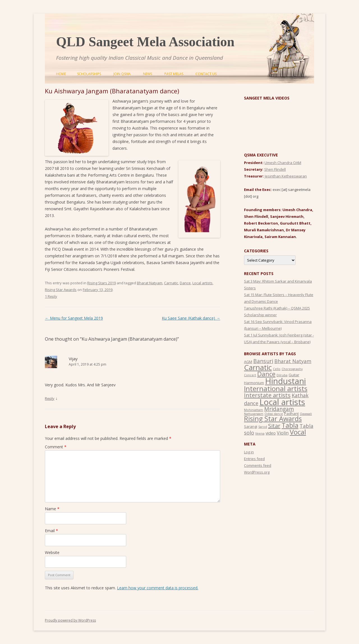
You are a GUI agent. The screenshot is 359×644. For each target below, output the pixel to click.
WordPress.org (257, 472)
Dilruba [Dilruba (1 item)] (282, 375)
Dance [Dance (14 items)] (266, 374)
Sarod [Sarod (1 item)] (263, 427)
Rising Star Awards (61, 290)
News (148, 74)
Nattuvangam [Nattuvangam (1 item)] (254, 414)
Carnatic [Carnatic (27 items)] (258, 367)
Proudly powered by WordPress (70, 620)
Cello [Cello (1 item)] (277, 369)
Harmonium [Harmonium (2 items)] (254, 383)
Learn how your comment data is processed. (158, 588)
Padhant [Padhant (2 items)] (291, 414)
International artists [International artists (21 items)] (276, 388)
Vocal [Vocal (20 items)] (298, 432)
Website (52, 552)
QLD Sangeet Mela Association (145, 42)
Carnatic (171, 283)
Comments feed (258, 465)
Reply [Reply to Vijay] (50, 398)
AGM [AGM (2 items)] (248, 362)
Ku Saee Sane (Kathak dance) (191, 318)
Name (52, 509)
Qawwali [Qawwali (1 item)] (306, 414)
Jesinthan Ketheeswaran (286, 176)
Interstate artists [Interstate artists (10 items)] (267, 395)
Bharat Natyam (150, 283)
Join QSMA (122, 74)
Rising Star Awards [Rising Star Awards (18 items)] (273, 419)
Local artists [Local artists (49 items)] (282, 402)
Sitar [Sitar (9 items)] (274, 426)
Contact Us (206, 74)
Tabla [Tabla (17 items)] (290, 425)
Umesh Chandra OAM (283, 163)
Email (51, 531)
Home (61, 74)
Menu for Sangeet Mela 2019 (74, 318)
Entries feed (254, 459)
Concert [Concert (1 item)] (250, 375)
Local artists (202, 283)
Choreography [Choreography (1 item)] (292, 369)
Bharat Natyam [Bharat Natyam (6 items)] (293, 361)
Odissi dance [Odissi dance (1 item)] (274, 414)
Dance (185, 283)
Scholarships (89, 74)
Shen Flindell (275, 169)
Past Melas (174, 74)
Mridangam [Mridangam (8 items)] (279, 409)
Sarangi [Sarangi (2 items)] (251, 426)
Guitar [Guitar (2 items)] (294, 375)
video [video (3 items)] (271, 433)
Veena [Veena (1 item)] (260, 433)
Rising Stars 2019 (102, 283)
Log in (249, 452)
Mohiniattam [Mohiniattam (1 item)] (254, 410)
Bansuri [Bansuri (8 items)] (263, 361)
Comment (56, 447)
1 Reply (51, 296)
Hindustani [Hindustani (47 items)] (286, 381)
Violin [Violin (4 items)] (283, 433)
